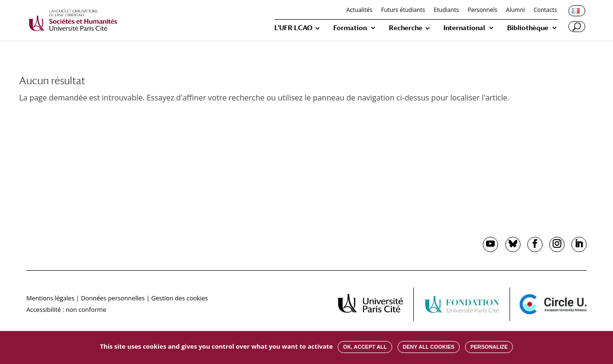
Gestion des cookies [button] (180, 298)
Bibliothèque (528, 28)
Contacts (545, 11)
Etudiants (447, 11)
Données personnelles (113, 298)
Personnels (482, 11)
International (464, 28)
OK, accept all (365, 347)
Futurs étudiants (403, 11)
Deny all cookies (429, 347)
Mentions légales (50, 298)
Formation (350, 28)
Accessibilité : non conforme (66, 309)
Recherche (406, 28)
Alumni (516, 11)
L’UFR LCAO (293, 28)
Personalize (489, 347)
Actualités (359, 11)
